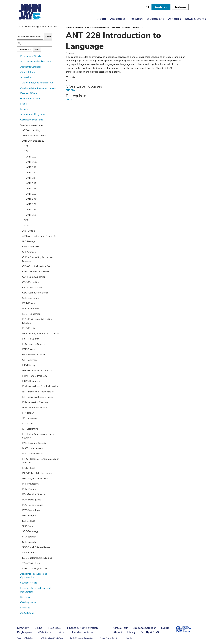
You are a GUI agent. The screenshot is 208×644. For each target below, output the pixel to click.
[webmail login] (147, 7)
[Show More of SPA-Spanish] (20, 537)
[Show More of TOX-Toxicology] (20, 563)
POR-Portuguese (32, 500)
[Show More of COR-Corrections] (20, 282)
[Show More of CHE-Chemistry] (20, 247)
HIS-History (29, 365)
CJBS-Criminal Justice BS (36, 272)
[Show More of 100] (22, 146)
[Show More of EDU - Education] (20, 314)
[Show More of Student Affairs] (18, 583)
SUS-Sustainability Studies (37, 558)
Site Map (25, 608)
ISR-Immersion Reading (35, 402)
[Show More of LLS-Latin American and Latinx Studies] (20, 434)
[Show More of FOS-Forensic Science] (20, 344)
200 (26, 151)
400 (26, 226)
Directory (23, 628)
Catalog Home (28, 602)
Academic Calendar (31, 67)
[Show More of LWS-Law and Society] (20, 443)
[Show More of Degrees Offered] (18, 93)
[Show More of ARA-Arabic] (20, 231)
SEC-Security (29, 526)
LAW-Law (28, 423)
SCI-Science (29, 521)
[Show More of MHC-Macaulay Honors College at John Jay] (20, 459)
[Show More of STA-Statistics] (20, 552)
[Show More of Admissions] (18, 77)
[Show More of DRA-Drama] (20, 303)
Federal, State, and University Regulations (36, 590)
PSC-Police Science (33, 505)
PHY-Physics (29, 489)
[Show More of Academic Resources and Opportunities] (18, 574)
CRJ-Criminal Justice (33, 288)
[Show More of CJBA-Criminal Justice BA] (20, 266)
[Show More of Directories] (18, 597)
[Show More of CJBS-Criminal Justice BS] (20, 271)
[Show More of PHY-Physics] (20, 489)
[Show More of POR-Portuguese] (20, 500)
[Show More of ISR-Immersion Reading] (20, 402)
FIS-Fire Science (31, 339)
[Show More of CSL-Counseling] (20, 298)
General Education (30, 99)
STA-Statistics (30, 553)
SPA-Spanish (29, 537)
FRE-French (29, 349)
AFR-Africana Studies (34, 136)
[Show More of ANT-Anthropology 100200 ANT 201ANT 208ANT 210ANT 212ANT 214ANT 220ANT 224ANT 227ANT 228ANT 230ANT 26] (20, 141)
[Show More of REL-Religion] (20, 515)
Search (37, 49)
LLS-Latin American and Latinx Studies (39, 436)
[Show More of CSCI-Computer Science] (20, 293)
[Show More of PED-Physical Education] (20, 478)
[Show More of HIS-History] (20, 365)
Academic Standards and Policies (38, 88)
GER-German (29, 360)
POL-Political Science (34, 494)
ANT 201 (31, 157)
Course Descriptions (32, 125)
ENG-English (29, 328)
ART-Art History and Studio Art (40, 236)
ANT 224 (31, 189)
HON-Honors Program (34, 376)
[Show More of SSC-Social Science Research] (20, 547)
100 (26, 146)
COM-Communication (34, 277)
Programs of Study (31, 56)
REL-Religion (29, 516)
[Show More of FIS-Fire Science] (20, 339)
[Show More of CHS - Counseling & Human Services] (20, 257)
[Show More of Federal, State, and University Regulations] (18, 588)
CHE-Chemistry (31, 247)
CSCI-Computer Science (35, 293)
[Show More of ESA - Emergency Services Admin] (20, 333)
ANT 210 (31, 167)
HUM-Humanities (32, 381)
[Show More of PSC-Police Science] (20, 505)
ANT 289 (31, 215)
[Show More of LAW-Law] (20, 423)
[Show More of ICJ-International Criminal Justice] (20, 386)
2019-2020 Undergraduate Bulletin (80, 27)
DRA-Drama (29, 303)
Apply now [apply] (180, 7)
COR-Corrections (31, 282)
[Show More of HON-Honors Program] (20, 376)
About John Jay (28, 72)
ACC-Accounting (31, 130)
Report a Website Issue (26, 638)
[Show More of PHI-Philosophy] (20, 484)
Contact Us (128, 638)
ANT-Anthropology (33, 141)
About (102, 19)
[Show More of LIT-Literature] (20, 429)
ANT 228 (31, 199)
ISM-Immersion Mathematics (38, 392)
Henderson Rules (83, 632)
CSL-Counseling (31, 298)
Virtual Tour (121, 628)
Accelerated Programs (33, 114)
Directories (26, 597)
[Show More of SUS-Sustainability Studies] (20, 558)
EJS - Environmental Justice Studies (37, 321)
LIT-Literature (30, 429)
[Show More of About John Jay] (18, 72)
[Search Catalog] (34, 43)
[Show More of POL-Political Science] (20, 494)
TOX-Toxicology (31, 563)
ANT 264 (31, 210)
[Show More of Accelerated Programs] (18, 114)
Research (136, 19)
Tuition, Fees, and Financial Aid (37, 83)
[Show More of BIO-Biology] (20, 241)
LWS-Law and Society (34, 443)
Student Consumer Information (82, 638)
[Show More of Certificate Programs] (18, 120)
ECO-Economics (31, 309)
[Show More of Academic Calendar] (18, 67)
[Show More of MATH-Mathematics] (20, 448)
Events (165, 628)
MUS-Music (29, 468)
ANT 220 (31, 183)
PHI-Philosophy (31, 484)
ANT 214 (31, 178)
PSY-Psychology (31, 510)
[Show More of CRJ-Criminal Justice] (20, 287)
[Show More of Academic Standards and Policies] (18, 88)
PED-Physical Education (35, 479)
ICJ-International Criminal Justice (40, 386)
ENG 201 (70, 100)
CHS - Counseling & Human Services (37, 259)
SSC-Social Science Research (38, 547)
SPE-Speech (29, 542)
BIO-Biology (29, 241)
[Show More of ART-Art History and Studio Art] (20, 236)
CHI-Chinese (29, 252)
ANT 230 (31, 204)
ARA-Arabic (29, 231)
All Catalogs (27, 613)
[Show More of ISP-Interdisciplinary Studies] (20, 397)
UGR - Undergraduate (34, 569)
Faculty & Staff (150, 632)
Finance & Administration (82, 628)
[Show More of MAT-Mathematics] (20, 453)
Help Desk (55, 628)
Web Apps (44, 632)
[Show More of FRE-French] (20, 349)
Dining (38, 628)
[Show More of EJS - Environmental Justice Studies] (20, 319)
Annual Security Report (108, 638)
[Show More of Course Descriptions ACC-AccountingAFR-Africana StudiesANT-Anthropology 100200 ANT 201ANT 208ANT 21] (18, 125)
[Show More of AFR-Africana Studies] (20, 135)
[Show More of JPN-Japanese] (20, 418)
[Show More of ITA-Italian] (20, 413)
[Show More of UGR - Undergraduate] (20, 568)
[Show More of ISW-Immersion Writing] (20, 407)
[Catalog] (30, 36)
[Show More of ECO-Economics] (20, 308)
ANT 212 (31, 173)
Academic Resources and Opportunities (34, 576)
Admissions (26, 77)
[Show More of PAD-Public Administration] (20, 473)
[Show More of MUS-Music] (20, 468)
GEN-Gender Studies (34, 355)
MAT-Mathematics (32, 454)
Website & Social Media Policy (52, 638)
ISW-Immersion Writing (35, 408)
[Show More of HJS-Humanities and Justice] (20, 370)
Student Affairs (29, 583)
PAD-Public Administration (37, 473)
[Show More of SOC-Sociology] (20, 531)
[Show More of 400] (22, 225)
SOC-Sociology (30, 531)
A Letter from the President (36, 61)
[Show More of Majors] (18, 104)
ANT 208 (31, 162)
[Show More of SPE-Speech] (20, 542)
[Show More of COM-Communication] (20, 277)
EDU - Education (31, 314)
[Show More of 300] (22, 220)
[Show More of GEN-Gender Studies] (20, 355)
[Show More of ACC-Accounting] (20, 130)
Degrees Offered (29, 93)
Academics (118, 19)
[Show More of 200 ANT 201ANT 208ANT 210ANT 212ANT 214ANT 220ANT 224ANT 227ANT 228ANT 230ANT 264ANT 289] (22, 151)
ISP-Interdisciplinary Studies (38, 397)
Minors (24, 109)
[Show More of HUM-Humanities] (20, 381)
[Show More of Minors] (18, 109)
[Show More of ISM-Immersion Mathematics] (20, 392)
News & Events (195, 19)
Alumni (117, 632)
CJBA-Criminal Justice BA (36, 266)
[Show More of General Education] (18, 98)
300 (26, 220)
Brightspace (24, 632)
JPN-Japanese (30, 418)
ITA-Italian (28, 413)
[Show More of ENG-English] (20, 328)
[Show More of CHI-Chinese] (20, 252)
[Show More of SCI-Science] (20, 521)
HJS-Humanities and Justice (37, 371)
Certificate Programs (32, 120)
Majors (24, 104)
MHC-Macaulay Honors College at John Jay (41, 461)
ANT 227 (31, 194)
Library (131, 632)
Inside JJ (61, 632)
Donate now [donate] (161, 7)
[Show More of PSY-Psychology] (20, 510)
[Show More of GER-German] (20, 360)
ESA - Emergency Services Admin (41, 334)
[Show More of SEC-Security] (20, 526)
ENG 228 (70, 90)
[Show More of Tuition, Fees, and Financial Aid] (18, 83)
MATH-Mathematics (33, 448)
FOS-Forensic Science (34, 344)
